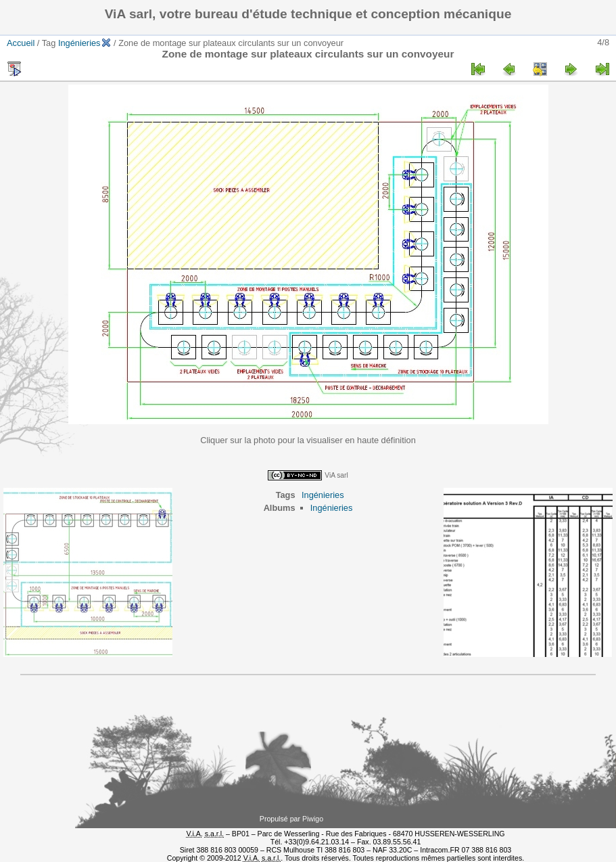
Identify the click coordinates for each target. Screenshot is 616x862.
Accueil (21, 43)
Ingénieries (79, 43)
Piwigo (313, 819)
